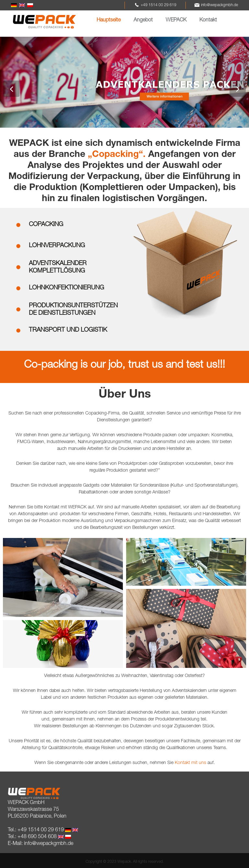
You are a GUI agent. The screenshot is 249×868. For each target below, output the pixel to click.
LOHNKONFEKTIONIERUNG (66, 288)
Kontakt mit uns (190, 763)
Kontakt (208, 20)
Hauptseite (109, 20)
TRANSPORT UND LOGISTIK (68, 330)
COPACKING (46, 225)
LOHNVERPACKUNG (57, 246)
